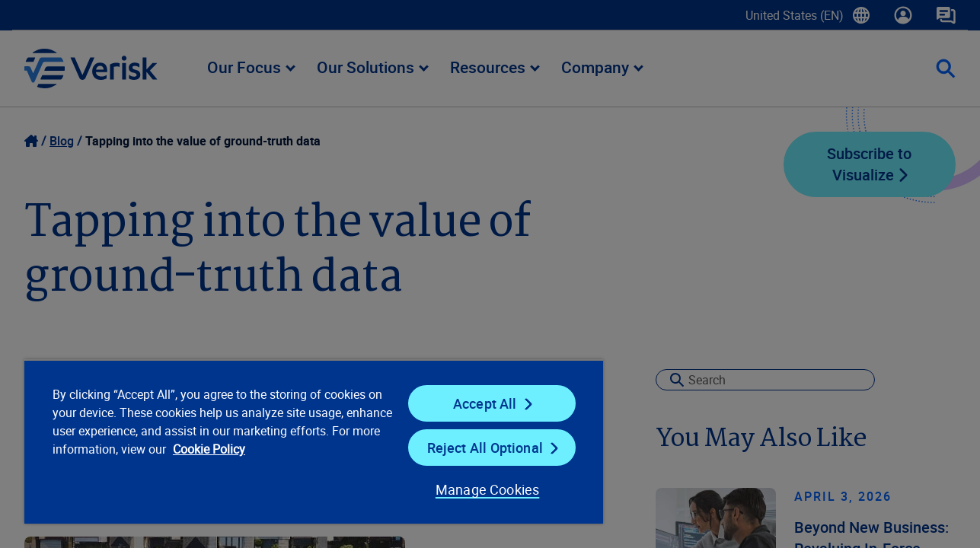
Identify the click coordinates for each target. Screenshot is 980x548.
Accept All (477, 403)
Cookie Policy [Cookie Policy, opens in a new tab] (259, 449)
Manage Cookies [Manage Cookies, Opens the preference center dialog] (479, 489)
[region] (308, 441)
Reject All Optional (477, 448)
